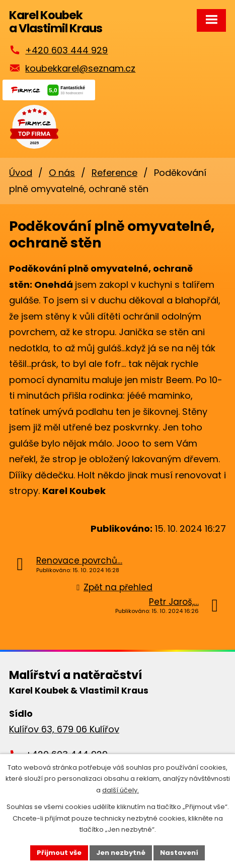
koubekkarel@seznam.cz (80, 68)
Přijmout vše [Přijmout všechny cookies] (59, 853)
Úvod (21, 173)
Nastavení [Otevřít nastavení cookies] (179, 853)
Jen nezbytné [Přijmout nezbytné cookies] (121, 853)
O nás (62, 173)
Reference (114, 173)
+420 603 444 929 (66, 50)
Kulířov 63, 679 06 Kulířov (64, 729)
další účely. (121, 790)
